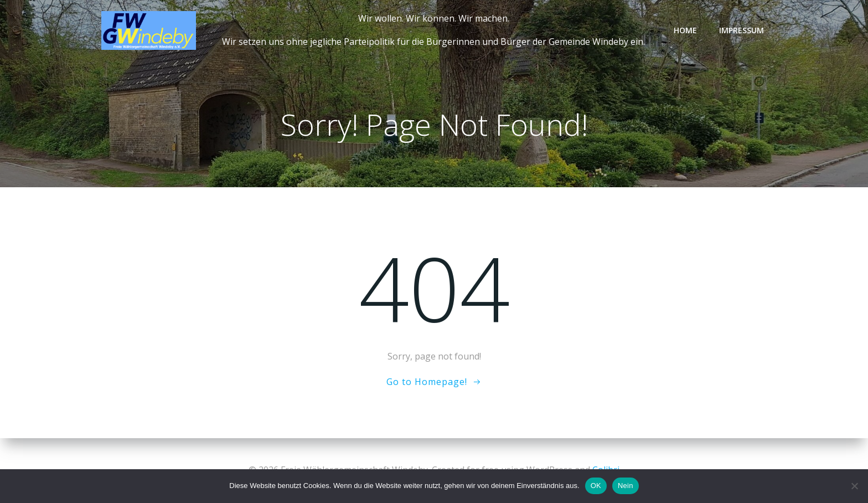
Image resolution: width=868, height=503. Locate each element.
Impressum (742, 30)
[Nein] (854, 486)
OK (596, 486)
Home (685, 30)
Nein (626, 486)
